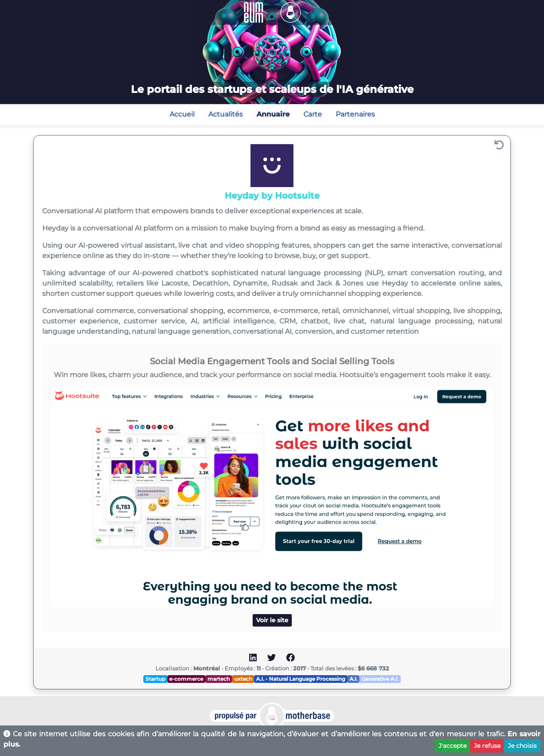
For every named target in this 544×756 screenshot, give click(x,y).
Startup (155, 679)
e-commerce (186, 679)
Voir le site (272, 620)
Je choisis (522, 746)
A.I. (354, 679)
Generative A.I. (380, 679)
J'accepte (453, 746)
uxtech (243, 679)
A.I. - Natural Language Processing (301, 679)
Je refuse (487, 746)
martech (219, 679)
